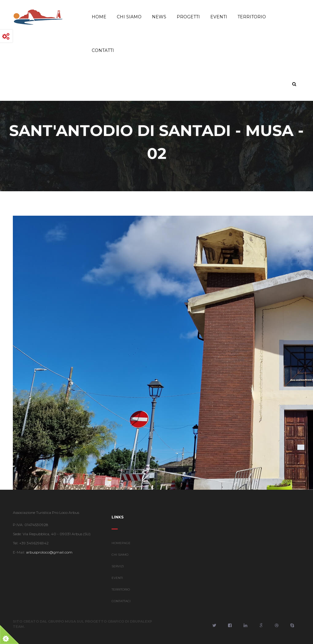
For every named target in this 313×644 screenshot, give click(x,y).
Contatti (103, 50)
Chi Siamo (129, 17)
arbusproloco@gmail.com (46, 552)
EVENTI (117, 581)
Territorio (252, 17)
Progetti (188, 17)
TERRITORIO (121, 593)
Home (99, 17)
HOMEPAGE (121, 546)
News (159, 17)
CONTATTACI (121, 604)
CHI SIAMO (120, 558)
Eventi (219, 17)
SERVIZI (118, 569)
